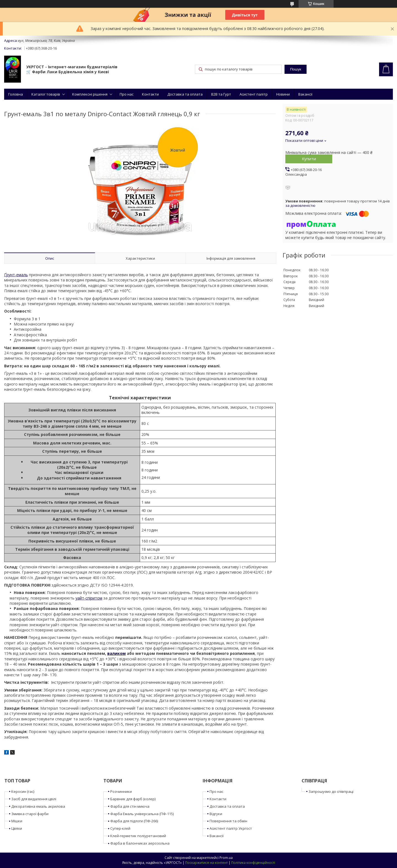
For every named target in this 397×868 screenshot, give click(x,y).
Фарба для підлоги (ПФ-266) (134, 821)
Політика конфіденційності (253, 863)
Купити (309, 159)
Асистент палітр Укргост (231, 828)
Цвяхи (17, 828)
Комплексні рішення (90, 94)
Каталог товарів (46, 94)
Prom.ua (226, 858)
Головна (16, 94)
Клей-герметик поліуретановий (138, 836)
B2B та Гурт (221, 94)
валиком (116, 653)
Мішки (17, 821)
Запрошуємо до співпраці (331, 791)
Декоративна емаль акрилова (38, 806)
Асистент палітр (254, 94)
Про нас (127, 94)
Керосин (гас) (23, 791)
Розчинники (121, 791)
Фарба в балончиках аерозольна (140, 843)
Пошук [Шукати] (296, 69)
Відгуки (216, 814)
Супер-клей (120, 828)
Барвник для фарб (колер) (133, 799)
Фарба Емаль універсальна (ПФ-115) (142, 814)
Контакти (150, 94)
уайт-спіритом (89, 598)
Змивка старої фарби (30, 814)
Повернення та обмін (228, 821)
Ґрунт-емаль (16, 275)
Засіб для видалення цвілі (34, 799)
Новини (283, 94)
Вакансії (305, 94)
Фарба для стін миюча (130, 806)
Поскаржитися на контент (206, 863)
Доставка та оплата (185, 94)
